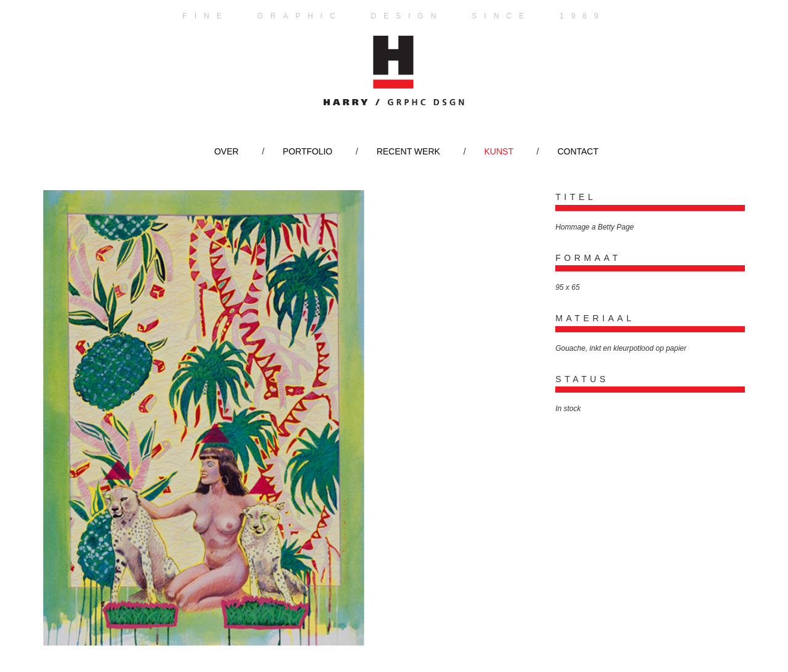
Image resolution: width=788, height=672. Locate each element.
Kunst (499, 151)
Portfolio (308, 151)
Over (227, 151)
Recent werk (408, 151)
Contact (578, 151)
